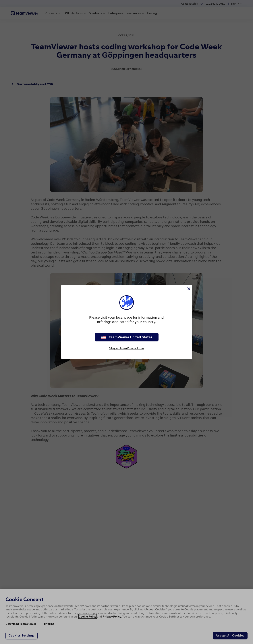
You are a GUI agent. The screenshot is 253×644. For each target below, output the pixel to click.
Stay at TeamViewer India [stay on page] (126, 348)
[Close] (189, 289)
